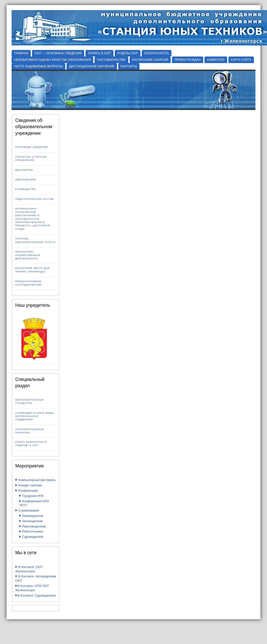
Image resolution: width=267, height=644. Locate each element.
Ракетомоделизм (32, 526)
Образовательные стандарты (29, 401)
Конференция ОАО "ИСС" (34, 503)
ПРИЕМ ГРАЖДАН (188, 60)
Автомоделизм (31, 521)
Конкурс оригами (28, 485)
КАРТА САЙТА (241, 60)
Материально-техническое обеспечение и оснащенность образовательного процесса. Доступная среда (33, 219)
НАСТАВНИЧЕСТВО (111, 60)
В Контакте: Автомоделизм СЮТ (36, 579)
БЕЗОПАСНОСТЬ (157, 53)
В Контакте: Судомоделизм (35, 596)
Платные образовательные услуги (35, 240)
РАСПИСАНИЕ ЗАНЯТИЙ (150, 60)
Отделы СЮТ (128, 53)
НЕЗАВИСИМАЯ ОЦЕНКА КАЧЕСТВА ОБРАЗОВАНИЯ (52, 60)
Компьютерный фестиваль (35, 480)
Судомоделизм (31, 537)
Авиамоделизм (31, 516)
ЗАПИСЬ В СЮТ (99, 53)
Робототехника (31, 531)
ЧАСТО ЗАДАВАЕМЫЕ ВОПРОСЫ (38, 66)
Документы (24, 170)
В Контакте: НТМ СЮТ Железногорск (32, 588)
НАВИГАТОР (216, 60)
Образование (26, 179)
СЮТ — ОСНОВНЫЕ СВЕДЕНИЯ (58, 53)
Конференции (26, 491)
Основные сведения (32, 147)
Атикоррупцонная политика (29, 431)
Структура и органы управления (31, 158)
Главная (21, 53)
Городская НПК (31, 496)
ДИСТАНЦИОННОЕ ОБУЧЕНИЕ (92, 66)
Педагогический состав (34, 199)
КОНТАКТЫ (129, 66)
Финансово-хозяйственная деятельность (28, 255)
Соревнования (27, 511)
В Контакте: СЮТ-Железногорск (29, 569)
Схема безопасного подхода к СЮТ (31, 443)
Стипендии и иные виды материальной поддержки (34, 416)
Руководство (25, 189)
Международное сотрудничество (28, 283)
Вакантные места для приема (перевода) (32, 270)
